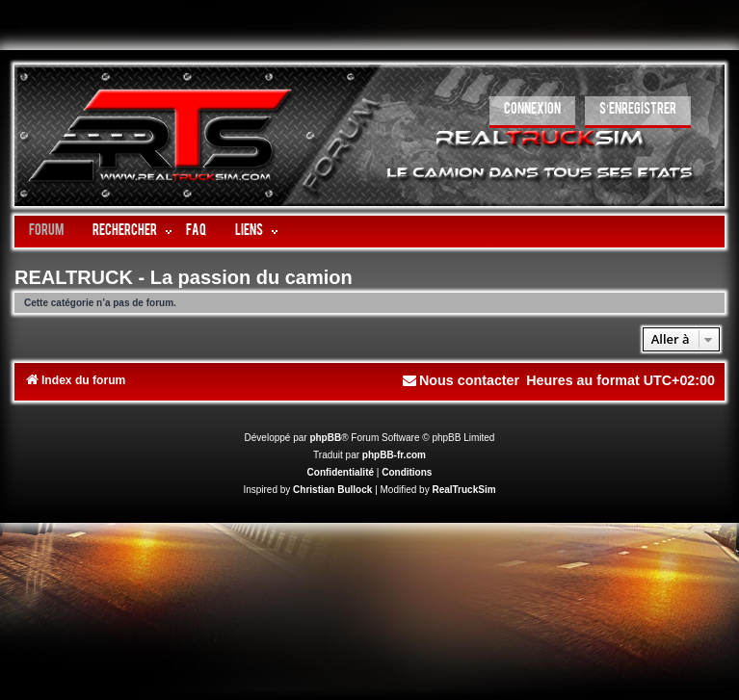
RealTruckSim (463, 490)
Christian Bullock (332, 490)
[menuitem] (532, 112)
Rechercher (125, 232)
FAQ (196, 232)
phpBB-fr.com (394, 455)
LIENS (249, 232)
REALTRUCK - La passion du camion (184, 277)
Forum (46, 232)
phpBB (325, 438)
